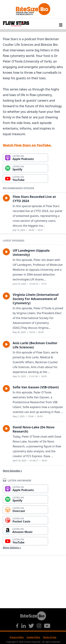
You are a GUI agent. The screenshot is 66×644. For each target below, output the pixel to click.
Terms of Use (50, 637)
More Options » (12, 548)
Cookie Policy (33, 637)
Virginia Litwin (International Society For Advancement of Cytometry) (36, 299)
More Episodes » (12, 471)
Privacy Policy (17, 637)
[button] (6, 198)
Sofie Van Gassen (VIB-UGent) (36, 387)
